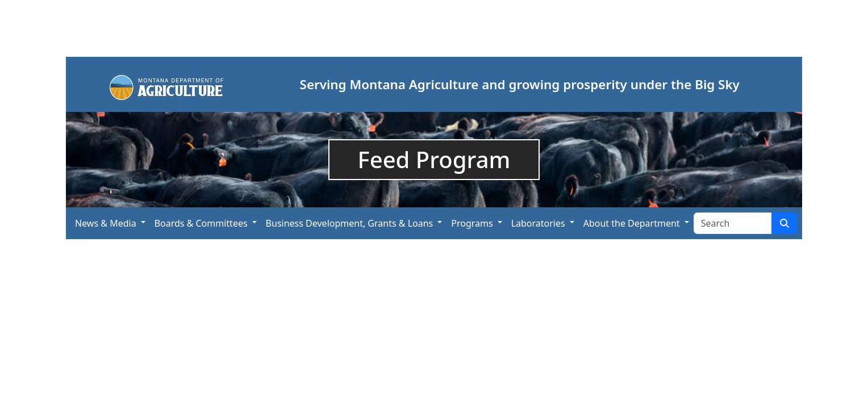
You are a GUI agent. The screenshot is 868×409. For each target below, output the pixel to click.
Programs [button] (472, 223)
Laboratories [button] (538, 223)
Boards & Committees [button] (201, 223)
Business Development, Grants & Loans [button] (350, 223)
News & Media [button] (106, 223)
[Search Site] (733, 223)
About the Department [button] (632, 223)
